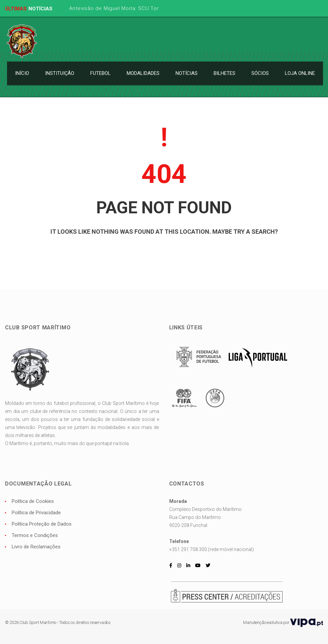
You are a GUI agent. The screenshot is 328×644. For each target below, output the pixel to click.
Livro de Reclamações (36, 547)
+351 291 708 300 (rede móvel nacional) (211, 549)
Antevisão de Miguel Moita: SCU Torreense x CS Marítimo (141, 8)
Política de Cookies (33, 501)
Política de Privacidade (36, 513)
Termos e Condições (35, 535)
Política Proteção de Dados (42, 524)
